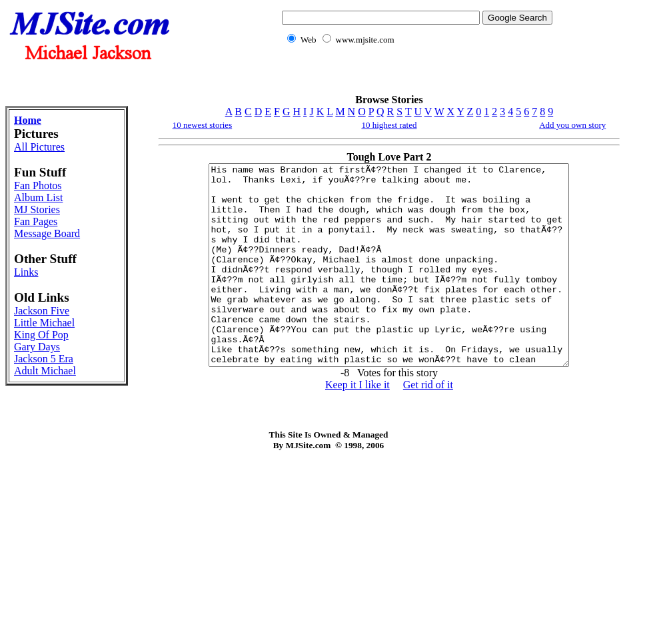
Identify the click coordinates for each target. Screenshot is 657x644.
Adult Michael (45, 371)
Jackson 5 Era (44, 359)
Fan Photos (38, 185)
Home (28, 120)
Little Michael (44, 323)
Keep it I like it (357, 425)
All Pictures (39, 147)
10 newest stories (203, 125)
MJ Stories (37, 209)
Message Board (47, 233)
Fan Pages (36, 221)
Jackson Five (42, 311)
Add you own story (572, 125)
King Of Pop (41, 335)
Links (26, 272)
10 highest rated (389, 125)
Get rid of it (428, 425)
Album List (38, 197)
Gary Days (37, 347)
